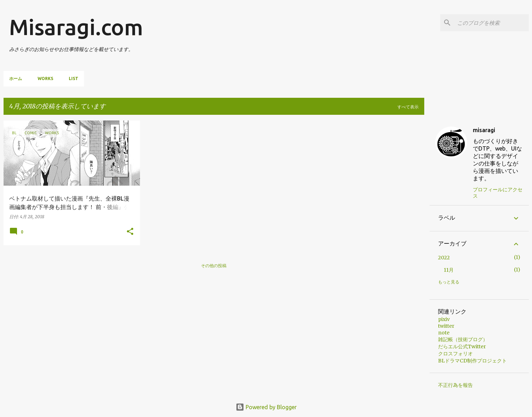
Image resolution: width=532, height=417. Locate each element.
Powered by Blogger (266, 407)
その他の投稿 (214, 266)
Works (45, 78)
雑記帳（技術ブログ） (463, 339)
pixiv (444, 319)
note (444, 333)
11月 (449, 270)
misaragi (484, 130)
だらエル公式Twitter (462, 346)
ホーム (16, 78)
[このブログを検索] (492, 23)
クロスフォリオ (455, 354)
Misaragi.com (76, 27)
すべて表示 (408, 107)
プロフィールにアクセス (498, 193)
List (74, 78)
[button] (130, 232)
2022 (444, 258)
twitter (446, 326)
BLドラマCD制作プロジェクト (472, 361)
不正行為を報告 (455, 385)
